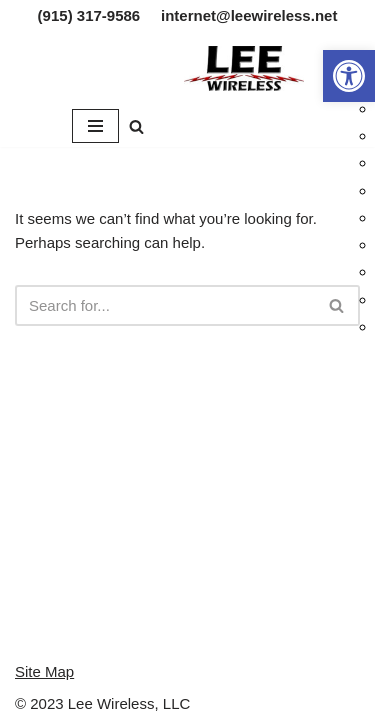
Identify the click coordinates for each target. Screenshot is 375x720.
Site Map (44, 671)
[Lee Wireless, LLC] (244, 68)
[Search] (136, 126)
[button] (349, 76)
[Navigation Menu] (95, 126)
